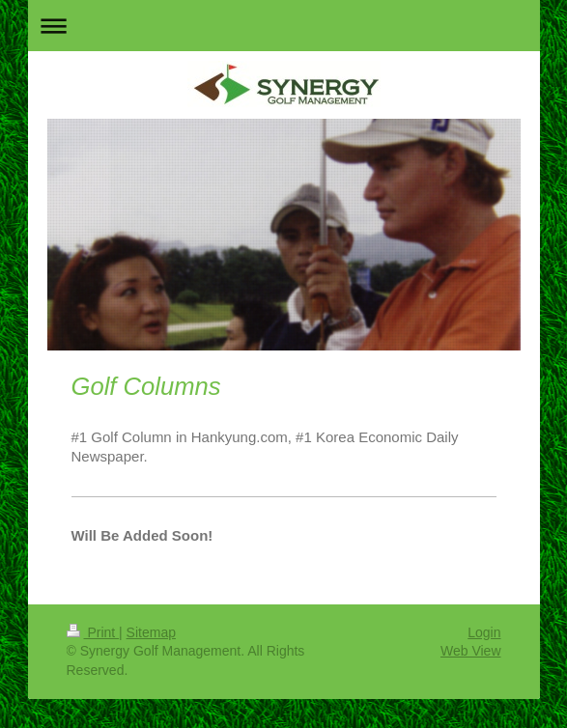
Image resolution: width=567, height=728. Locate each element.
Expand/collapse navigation (284, 26)
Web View (471, 651)
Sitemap (151, 632)
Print (93, 632)
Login (484, 632)
